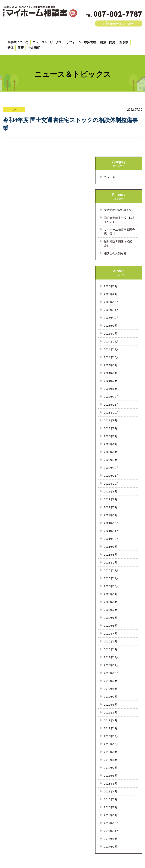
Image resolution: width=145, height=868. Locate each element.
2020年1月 (111, 649)
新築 (21, 48)
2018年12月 (111, 736)
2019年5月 (111, 712)
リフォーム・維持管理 (81, 42)
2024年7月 (111, 381)
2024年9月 (111, 365)
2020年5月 (111, 626)
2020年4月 (111, 634)
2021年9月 (111, 547)
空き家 (124, 42)
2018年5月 (111, 784)
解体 (11, 48)
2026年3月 (111, 286)
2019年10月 (111, 673)
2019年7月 (111, 697)
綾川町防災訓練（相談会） (118, 243)
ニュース (110, 177)
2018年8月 (111, 760)
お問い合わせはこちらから (119, 24)
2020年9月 (111, 594)
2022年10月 (111, 484)
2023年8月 (111, 428)
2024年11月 (111, 349)
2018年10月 (111, 744)
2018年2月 (111, 807)
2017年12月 (111, 823)
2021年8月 (111, 555)
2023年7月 (111, 436)
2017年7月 (111, 847)
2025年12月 (111, 302)
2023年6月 (111, 444)
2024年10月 (111, 357)
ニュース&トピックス (47, 42)
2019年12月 (111, 657)
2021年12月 (111, 523)
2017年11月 (111, 831)
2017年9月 (111, 839)
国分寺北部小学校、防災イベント (119, 220)
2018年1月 (111, 815)
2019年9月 (111, 681)
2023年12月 (111, 397)
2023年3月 (111, 452)
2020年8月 (111, 602)
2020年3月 (111, 641)
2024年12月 (111, 341)
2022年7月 (111, 507)
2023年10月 (111, 412)
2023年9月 (111, 420)
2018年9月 (111, 752)
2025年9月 (111, 326)
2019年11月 (111, 665)
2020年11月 (111, 578)
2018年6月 (111, 776)
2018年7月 (111, 768)
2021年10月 (111, 539)
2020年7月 (111, 610)
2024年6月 (111, 389)
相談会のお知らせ (115, 253)
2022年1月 (111, 515)
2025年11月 (111, 310)
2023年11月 (111, 405)
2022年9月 (111, 491)
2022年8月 (111, 499)
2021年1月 (111, 562)
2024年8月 (111, 373)
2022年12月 (111, 468)
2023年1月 (111, 460)
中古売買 (34, 48)
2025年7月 (111, 334)
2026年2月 (111, 294)
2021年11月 (111, 531)
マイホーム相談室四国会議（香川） (119, 232)
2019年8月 (111, 689)
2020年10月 (111, 586)
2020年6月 (111, 618)
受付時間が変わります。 (119, 210)
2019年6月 (111, 705)
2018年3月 (111, 799)
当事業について (18, 42)
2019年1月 (111, 728)
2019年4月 (111, 720)
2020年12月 (111, 570)
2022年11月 (111, 476)
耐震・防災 (108, 42)
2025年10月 (111, 318)
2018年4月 (111, 791)
